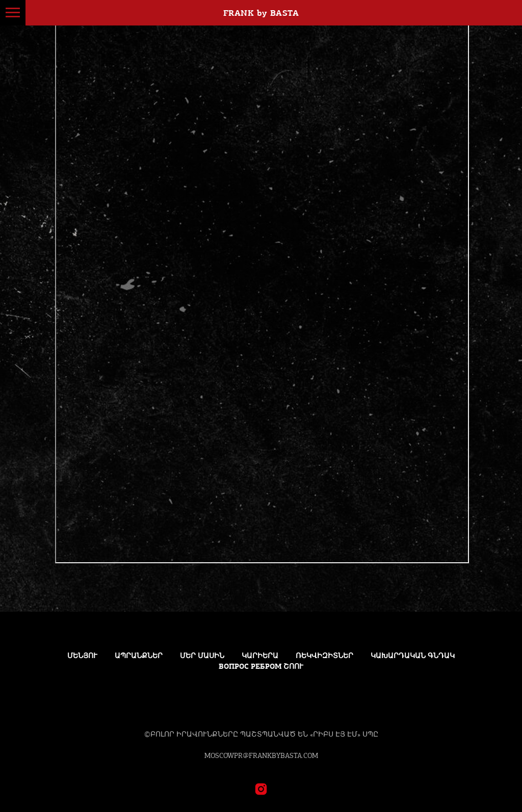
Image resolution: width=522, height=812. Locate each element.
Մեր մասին (202, 656)
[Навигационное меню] (13, 13)
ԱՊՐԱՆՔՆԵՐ (139, 656)
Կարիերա (260, 656)
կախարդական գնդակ (413, 656)
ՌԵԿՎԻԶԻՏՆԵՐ (324, 656)
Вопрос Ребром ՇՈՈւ (261, 666)
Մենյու (82, 656)
